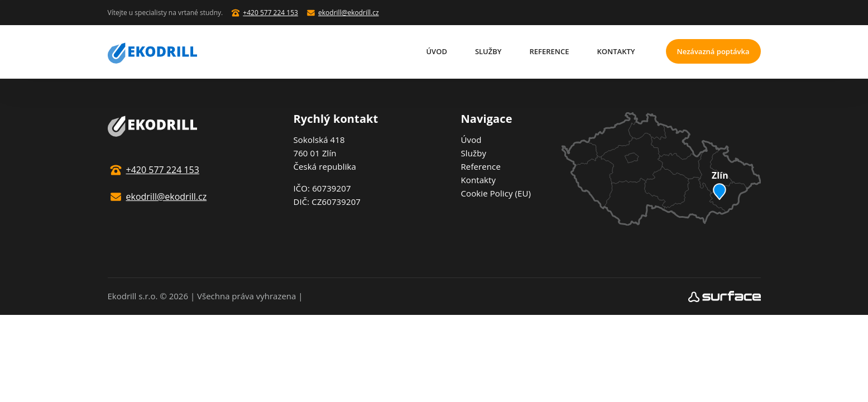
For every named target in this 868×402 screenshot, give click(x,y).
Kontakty (616, 51)
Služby (488, 51)
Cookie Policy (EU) (496, 193)
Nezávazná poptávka (713, 51)
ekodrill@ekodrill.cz (348, 13)
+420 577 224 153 (270, 13)
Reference (550, 51)
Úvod (437, 51)
